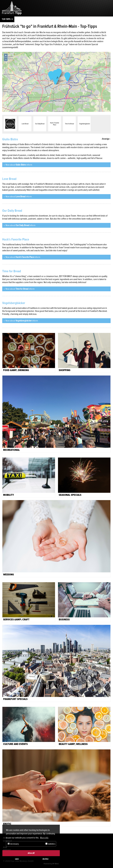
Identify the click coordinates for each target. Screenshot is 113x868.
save (17, 859)
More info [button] (44, 838)
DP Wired (55, 864)
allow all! (31, 853)
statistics (50, 844)
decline (45, 859)
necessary (13, 844)
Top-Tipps (6, 19)
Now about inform (19, 165)
